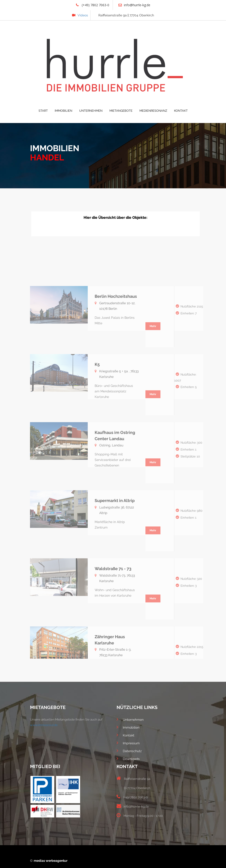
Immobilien (128, 727)
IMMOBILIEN (63, 111)
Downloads (128, 758)
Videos (80, 15)
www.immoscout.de (44, 725)
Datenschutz (129, 751)
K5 (97, 395)
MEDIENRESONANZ (153, 111)
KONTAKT (181, 111)
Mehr (153, 357)
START (43, 111)
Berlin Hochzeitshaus (116, 327)
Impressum (128, 743)
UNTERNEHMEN (91, 111)
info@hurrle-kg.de (134, 5)
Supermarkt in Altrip (115, 531)
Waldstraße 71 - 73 (113, 599)
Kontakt (125, 735)
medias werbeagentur (51, 861)
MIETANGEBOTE (121, 111)
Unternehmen (130, 719)
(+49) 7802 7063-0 (93, 5)
